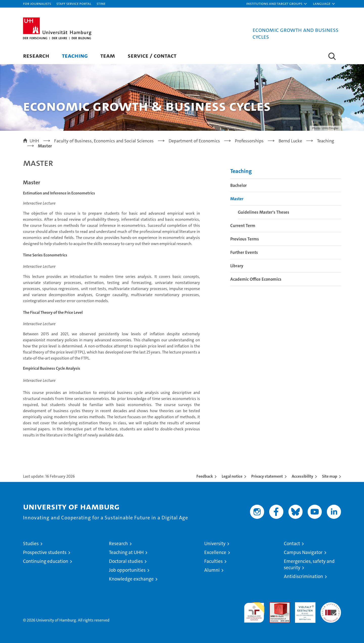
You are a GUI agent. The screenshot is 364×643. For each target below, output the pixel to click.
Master (237, 199)
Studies (31, 544)
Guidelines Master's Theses (264, 212)
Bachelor (238, 185)
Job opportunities (127, 570)
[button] (277, 4)
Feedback (205, 476)
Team (108, 56)
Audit (274, 605)
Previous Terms (245, 239)
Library (237, 266)
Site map (330, 476)
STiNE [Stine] (101, 3)
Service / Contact (152, 56)
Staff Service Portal (74, 3)
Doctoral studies (126, 561)
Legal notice (232, 476)
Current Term (243, 226)
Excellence (215, 552)
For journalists (37, 3)
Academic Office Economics (256, 279)
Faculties (213, 561)
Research (36, 56)
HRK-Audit (304, 605)
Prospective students (45, 552)
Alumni (212, 570)
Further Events (244, 252)
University (215, 544)
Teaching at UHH (126, 552)
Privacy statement (267, 476)
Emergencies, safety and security (309, 564)
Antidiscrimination (303, 576)
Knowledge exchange (131, 579)
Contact (292, 544)
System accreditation (331, 608)
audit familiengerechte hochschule (254, 610)
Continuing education (46, 561)
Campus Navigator (303, 552)
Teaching (75, 56)
